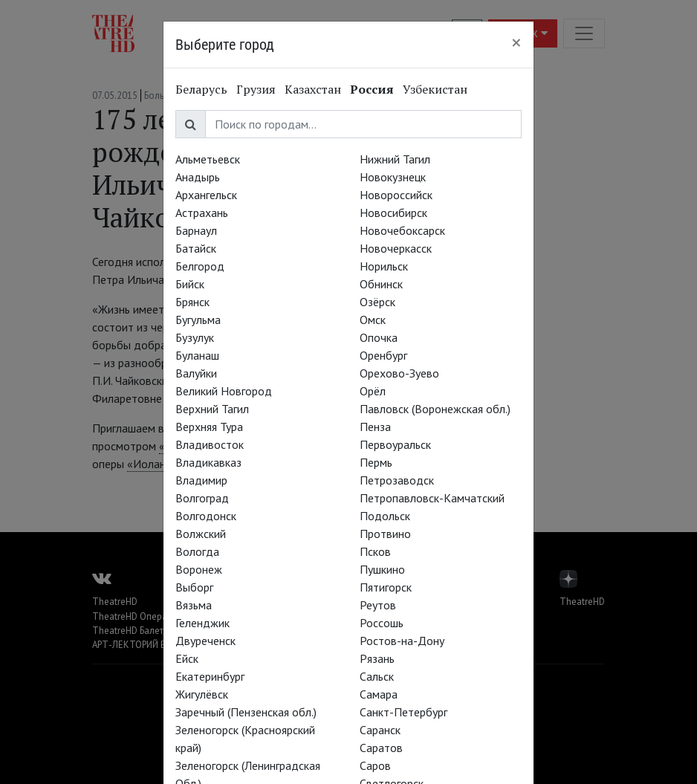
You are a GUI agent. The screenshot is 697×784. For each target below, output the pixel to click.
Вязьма (194, 605)
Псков (375, 551)
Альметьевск (208, 159)
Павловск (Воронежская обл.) (435, 409)
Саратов (381, 748)
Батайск (196, 248)
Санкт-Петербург (403, 712)
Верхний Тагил (212, 409)
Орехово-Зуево (399, 373)
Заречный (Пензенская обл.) (246, 712)
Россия (372, 89)
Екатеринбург (210, 676)
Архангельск (206, 195)
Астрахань (202, 213)
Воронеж (199, 569)
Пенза (375, 427)
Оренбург (383, 355)
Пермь (376, 462)
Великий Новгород (224, 391)
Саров (375, 765)
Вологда (197, 551)
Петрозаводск (397, 480)
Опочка (379, 337)
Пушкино (382, 569)
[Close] (516, 42)
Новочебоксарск (402, 230)
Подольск (385, 516)
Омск (373, 320)
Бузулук (195, 337)
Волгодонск (206, 516)
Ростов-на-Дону (402, 641)
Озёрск (377, 302)
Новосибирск (393, 213)
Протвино (385, 534)
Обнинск (381, 284)
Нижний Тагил (395, 159)
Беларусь (201, 89)
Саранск (380, 730)
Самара (379, 694)
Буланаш (197, 355)
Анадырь (198, 177)
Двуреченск (205, 641)
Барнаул (196, 230)
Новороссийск (396, 195)
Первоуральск (395, 444)
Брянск (192, 302)
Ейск (187, 658)
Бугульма (198, 320)
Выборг (194, 587)
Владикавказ (208, 462)
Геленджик (202, 623)
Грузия (256, 89)
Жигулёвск (202, 694)
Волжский (201, 534)
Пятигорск (386, 587)
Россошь (382, 623)
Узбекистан (435, 89)
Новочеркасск (396, 248)
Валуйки (196, 373)
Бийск (190, 284)
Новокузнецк (393, 177)
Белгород (200, 266)
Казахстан (313, 89)
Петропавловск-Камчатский (432, 498)
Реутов (378, 605)
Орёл (373, 391)
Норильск (384, 266)
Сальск (377, 676)
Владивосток (210, 444)
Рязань (377, 658)
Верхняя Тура (209, 427)
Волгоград (202, 498)
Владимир (201, 480)
